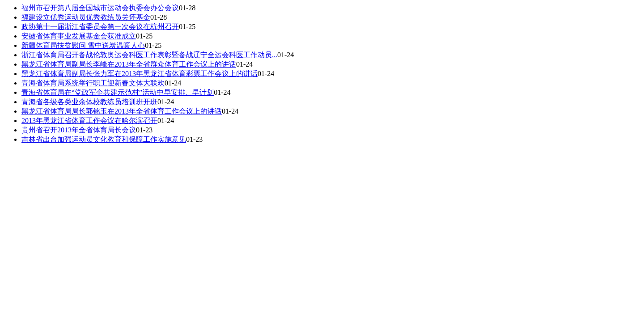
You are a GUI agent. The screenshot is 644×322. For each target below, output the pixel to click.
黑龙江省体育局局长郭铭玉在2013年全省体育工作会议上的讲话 (122, 111)
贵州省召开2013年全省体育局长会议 (79, 130)
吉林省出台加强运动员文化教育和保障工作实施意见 (104, 139)
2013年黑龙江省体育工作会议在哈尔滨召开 (89, 121)
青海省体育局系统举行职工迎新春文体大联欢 (93, 83)
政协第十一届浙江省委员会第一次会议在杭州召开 (100, 27)
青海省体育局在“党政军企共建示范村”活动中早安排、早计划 (118, 92)
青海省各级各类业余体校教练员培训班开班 (89, 102)
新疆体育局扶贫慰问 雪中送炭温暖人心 (83, 45)
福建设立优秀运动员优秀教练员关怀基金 (86, 17)
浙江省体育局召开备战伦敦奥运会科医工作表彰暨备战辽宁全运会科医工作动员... (149, 55)
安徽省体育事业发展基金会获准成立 (79, 36)
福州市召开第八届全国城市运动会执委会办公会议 (100, 8)
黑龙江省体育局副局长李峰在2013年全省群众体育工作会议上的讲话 (129, 64)
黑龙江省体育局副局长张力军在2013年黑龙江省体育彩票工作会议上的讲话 (140, 74)
